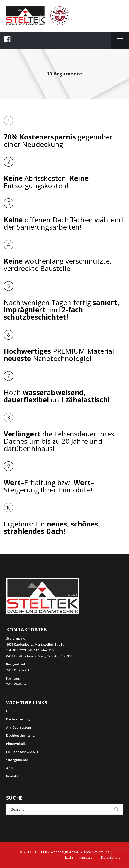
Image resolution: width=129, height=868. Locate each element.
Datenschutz (111, 857)
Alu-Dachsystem (19, 727)
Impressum (87, 857)
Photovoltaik (16, 744)
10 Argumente (17, 760)
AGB (9, 768)
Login (69, 857)
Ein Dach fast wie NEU (23, 752)
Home (11, 711)
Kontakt (12, 776)
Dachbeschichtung (20, 735)
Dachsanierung (18, 719)
